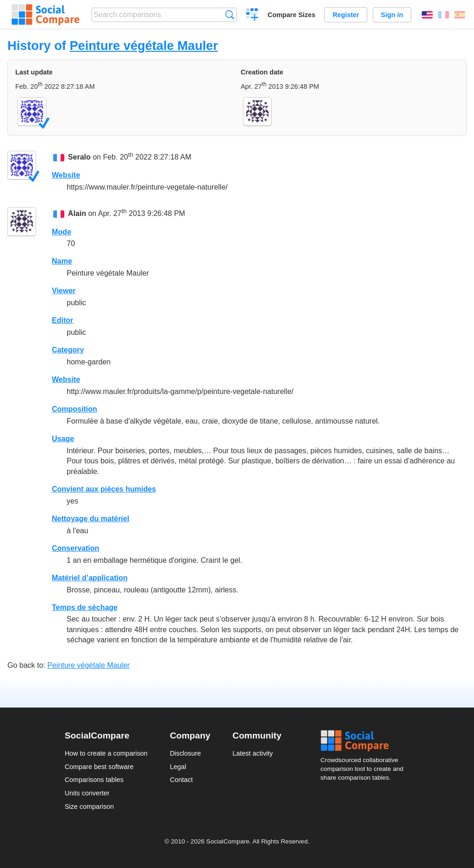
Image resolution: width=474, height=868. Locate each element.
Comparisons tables (94, 780)
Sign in (392, 15)
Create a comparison (253, 16)
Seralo (79, 157)
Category (68, 350)
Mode (62, 232)
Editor (62, 320)
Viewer (64, 291)
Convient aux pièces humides (104, 489)
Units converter (87, 793)
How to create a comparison (106, 753)
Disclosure (185, 753)
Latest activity (253, 753)
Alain (77, 214)
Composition (75, 409)
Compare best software (99, 767)
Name (62, 261)
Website (66, 175)
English (427, 15)
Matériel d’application (90, 578)
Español (460, 15)
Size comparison (89, 806)
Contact (181, 780)
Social (365, 741)
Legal (178, 767)
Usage (63, 439)
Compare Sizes (291, 15)
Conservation (75, 548)
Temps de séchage (85, 607)
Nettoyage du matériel (90, 519)
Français (443, 15)
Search (230, 15)
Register (346, 15)
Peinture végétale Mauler (143, 46)
